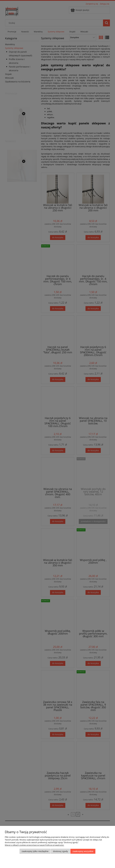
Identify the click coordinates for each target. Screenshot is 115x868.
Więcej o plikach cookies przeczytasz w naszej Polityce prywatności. (34, 845)
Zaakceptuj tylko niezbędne (35, 851)
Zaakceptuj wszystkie (83, 851)
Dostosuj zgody (60, 851)
